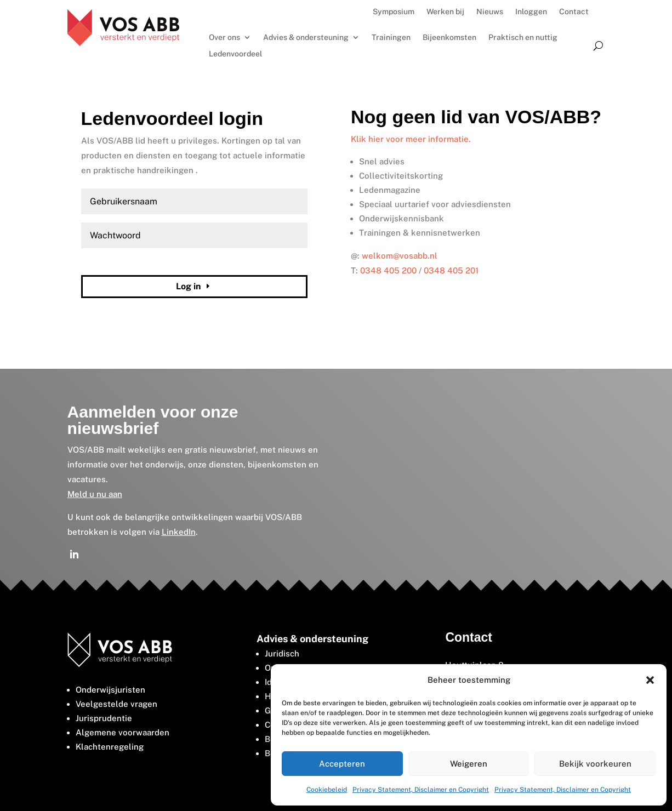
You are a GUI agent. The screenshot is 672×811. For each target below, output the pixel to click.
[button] (650, 680)
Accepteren (342, 764)
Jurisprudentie (104, 718)
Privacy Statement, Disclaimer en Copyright (421, 790)
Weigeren (469, 764)
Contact (574, 12)
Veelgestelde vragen (116, 704)
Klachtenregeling (110, 747)
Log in (188, 286)
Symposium (394, 12)
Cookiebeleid (327, 790)
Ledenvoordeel (235, 54)
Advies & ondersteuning (306, 38)
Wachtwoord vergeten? (117, 261)
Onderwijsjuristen (110, 690)
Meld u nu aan (95, 494)
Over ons (224, 38)
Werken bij (445, 12)
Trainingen (391, 38)
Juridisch (282, 653)
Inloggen (531, 12)
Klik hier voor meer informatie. (411, 139)
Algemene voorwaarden (123, 732)
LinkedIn (179, 532)
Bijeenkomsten (449, 38)
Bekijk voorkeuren (595, 764)
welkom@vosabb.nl (400, 256)
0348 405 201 (451, 270)
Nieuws (490, 12)
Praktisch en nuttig (523, 38)
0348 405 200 (388, 270)
